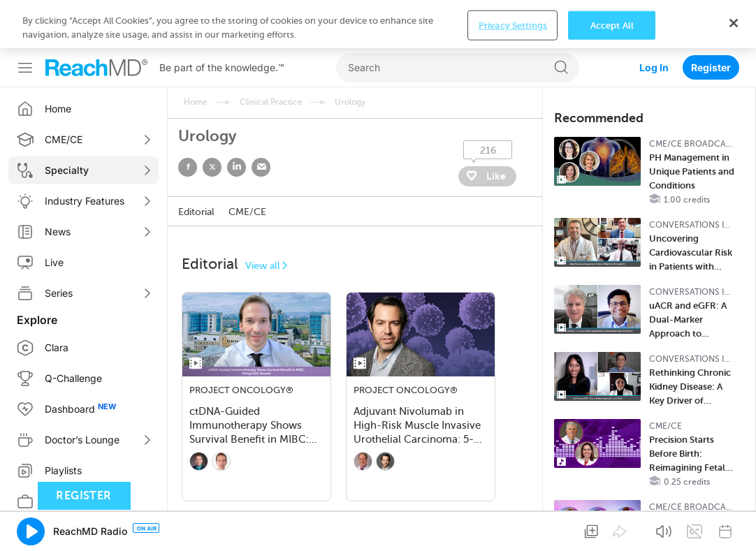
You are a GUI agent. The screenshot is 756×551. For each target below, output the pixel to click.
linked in (237, 167)
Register (711, 67)
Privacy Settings (513, 25)
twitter (212, 167)
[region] (378, 24)
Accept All (612, 25)
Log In (654, 67)
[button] (31, 531)
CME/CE (247, 212)
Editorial (196, 212)
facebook (188, 167)
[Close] (734, 23)
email (261, 167)
